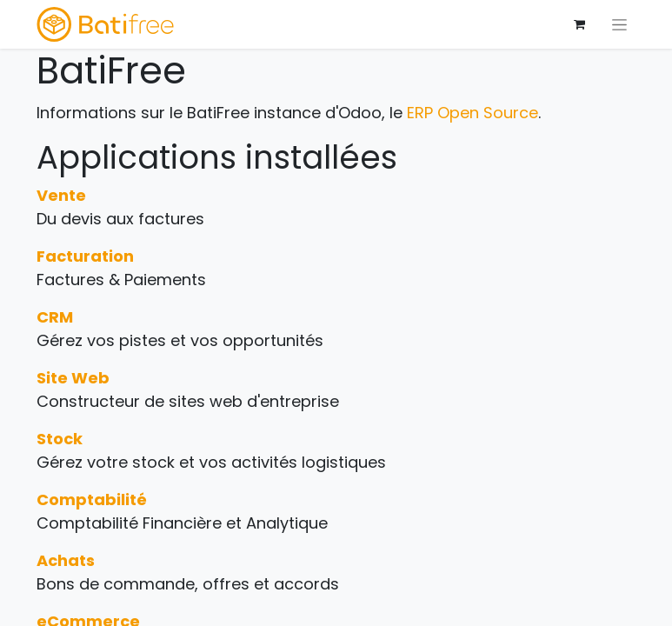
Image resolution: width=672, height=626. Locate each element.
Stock (60, 439)
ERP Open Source (472, 113)
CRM (55, 317)
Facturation (85, 256)
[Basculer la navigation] (619, 24)
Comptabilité (92, 499)
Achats (66, 560)
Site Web (73, 378)
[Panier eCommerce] (580, 24)
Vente (61, 195)
